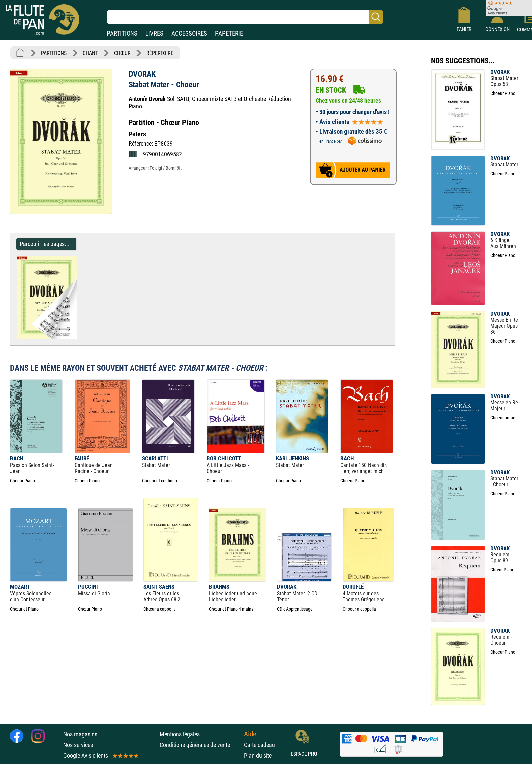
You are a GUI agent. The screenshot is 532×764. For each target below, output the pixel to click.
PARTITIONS (122, 33)
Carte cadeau (260, 745)
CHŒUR (122, 53)
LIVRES (154, 33)
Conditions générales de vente (200, 745)
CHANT (90, 53)
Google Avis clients (101, 756)
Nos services (78, 745)
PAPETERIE (229, 33)
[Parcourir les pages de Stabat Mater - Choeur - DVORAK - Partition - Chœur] (80, 337)
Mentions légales (180, 734)
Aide (250, 734)
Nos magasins (80, 734)
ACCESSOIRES (189, 33)
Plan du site (258, 756)
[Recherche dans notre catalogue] (245, 17)
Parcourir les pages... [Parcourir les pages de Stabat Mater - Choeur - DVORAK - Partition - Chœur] (45, 244)
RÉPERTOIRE (160, 53)
